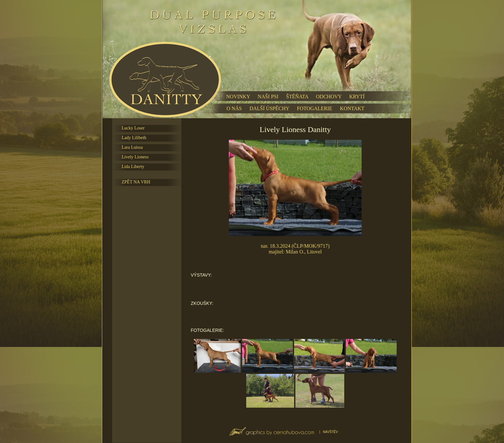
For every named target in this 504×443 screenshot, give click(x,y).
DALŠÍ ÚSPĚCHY (269, 108)
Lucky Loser (133, 128)
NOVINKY (238, 97)
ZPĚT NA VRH (136, 182)
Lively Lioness (135, 157)
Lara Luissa (132, 147)
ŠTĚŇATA (297, 97)
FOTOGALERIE (315, 108)
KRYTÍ (357, 97)
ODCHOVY (329, 97)
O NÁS (234, 108)
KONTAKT (352, 108)
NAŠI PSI (268, 97)
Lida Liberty (133, 167)
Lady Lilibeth (134, 138)
